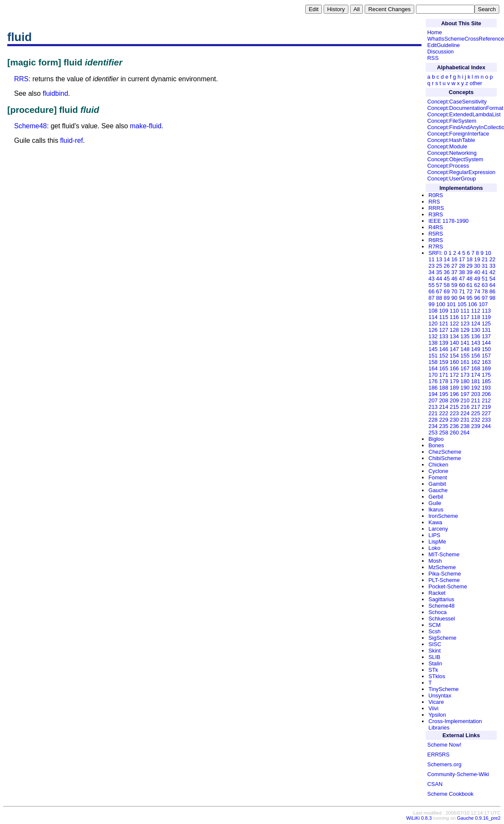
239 (476, 426)
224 (465, 413)
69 (447, 291)
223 (454, 413)
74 (477, 291)
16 (454, 259)
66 (431, 291)
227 (486, 413)
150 (486, 349)
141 (465, 343)
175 (486, 375)
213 (433, 407)
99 (431, 304)
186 (433, 388)
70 (454, 291)
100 (441, 304)
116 (454, 317)
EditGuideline (444, 45)
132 (433, 336)
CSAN (435, 784)
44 (439, 279)
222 (444, 413)
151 (433, 356)
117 (465, 317)
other (476, 83)
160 (454, 362)
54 (492, 279)
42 (492, 272)
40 (477, 272)
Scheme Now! (445, 745)
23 (431, 266)
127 (444, 330)
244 (486, 426)
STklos (437, 676)
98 (492, 298)
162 (476, 362)
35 (439, 272)
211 (476, 400)
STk (433, 670)
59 (454, 285)
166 (454, 368)
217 (476, 407)
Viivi (433, 708)
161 (465, 362)
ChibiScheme (445, 458)
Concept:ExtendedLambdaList (464, 114)
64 (492, 285)
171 (444, 375)
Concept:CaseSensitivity (457, 102)
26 (447, 266)
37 (454, 272)
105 (462, 304)
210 (465, 400)
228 (433, 420)
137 (486, 336)
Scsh (434, 631)
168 (476, 368)
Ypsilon (437, 715)
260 (454, 433)
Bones (436, 445)
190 (465, 388)
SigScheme (442, 638)
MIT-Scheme (444, 554)
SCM (434, 625)
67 (439, 291)
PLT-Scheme (444, 580)
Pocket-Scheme (448, 586)
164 (433, 368)
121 (444, 323)
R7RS (436, 247)
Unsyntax (440, 696)
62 (477, 285)
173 (465, 375)
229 (444, 420)
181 (476, 381)
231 (465, 420)
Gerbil (436, 497)
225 (476, 413)
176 (433, 381)
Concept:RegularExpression (461, 172)
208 (444, 400)
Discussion (441, 52)
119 (486, 317)
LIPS (434, 535)
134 (454, 336)
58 (447, 285)
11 (431, 259)
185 (486, 381)
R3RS (436, 214)
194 (433, 394)
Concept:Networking (452, 153)
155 (465, 356)
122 (454, 323)
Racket (437, 593)
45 (447, 279)
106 (473, 304)
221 (433, 413)
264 (465, 433)
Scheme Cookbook (451, 794)
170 (433, 375)
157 (486, 356)
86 (492, 291)
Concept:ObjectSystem (455, 159)
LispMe (437, 542)
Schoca (438, 612)
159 (444, 362)
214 (444, 407)
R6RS (436, 240)
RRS (21, 79)
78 (485, 291)
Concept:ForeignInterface (458, 134)
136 (476, 336)
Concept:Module (447, 146)
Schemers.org (445, 764)
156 (476, 356)
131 (486, 330)
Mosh (435, 561)
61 (469, 285)
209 (454, 400)
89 (447, 298)
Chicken (438, 465)
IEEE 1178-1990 (448, 221)
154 (454, 356)
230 (454, 420)
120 (433, 323)
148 (465, 349)
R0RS (436, 195)
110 (454, 311)
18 (469, 259)
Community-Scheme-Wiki (458, 774)
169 (486, 368)
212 (486, 400)
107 (483, 304)
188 (444, 388)
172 (454, 375)
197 (465, 394)
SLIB (434, 657)
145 (433, 349)
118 (476, 317)
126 (433, 330)
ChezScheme (445, 452)
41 (485, 272)
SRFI (435, 253)
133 (444, 336)
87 (431, 298)
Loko (434, 548)
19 (477, 259)
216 (465, 407)
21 (485, 259)
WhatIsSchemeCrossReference (466, 39)
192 (476, 388)
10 (488, 253)
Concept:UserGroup (452, 179)
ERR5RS (439, 755)
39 (469, 272)
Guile (435, 503)
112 (476, 311)
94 (462, 298)
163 (486, 362)
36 (447, 272)
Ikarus (436, 509)
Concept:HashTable (451, 140)
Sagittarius (441, 599)
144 (486, 343)
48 (469, 279)
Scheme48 (31, 126)
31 (485, 266)
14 (447, 259)
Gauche (438, 490)
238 (465, 426)
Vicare (436, 702)
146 (444, 349)
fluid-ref (72, 140)
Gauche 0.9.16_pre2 (479, 818)
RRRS (436, 208)
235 (444, 426)
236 (454, 426)
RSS (433, 58)
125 (486, 323)
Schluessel (442, 619)
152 (444, 356)
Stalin (435, 663)
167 (465, 368)
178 (444, 381)
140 (454, 343)
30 (477, 266)
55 (431, 285)
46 (454, 279)
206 (486, 394)
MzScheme (442, 567)
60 (462, 285)
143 (476, 343)
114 (433, 317)
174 (476, 375)
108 (433, 311)
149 (476, 349)
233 (486, 420)
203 (476, 394)
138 (433, 343)
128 (454, 330)
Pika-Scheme (445, 574)
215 (454, 407)
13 (439, 259)
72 (469, 291)
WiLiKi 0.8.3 (419, 818)
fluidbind (56, 93)
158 (433, 362)
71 (462, 291)
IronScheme (443, 516)
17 (462, 259)
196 (454, 394)
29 (469, 266)
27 (454, 266)
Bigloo (436, 439)
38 (462, 272)
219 (486, 407)
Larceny (438, 529)
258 (444, 433)
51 (485, 279)
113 (486, 311)
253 (433, 433)
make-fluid (146, 126)
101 (451, 304)
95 (469, 298)
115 (444, 317)
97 (485, 298)
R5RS (436, 234)
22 (492, 259)
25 (439, 266)
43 (431, 279)
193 (486, 388)
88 (439, 298)
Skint (434, 651)
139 (444, 343)
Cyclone (438, 471)
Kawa (435, 522)
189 (454, 388)
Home (435, 32)
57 (439, 285)
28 (462, 266)
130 (476, 330)
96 (477, 298)
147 (454, 349)
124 (476, 323)
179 (454, 381)
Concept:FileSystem (452, 121)
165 (444, 368)
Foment (438, 477)
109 (444, 311)
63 (485, 285)
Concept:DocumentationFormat (466, 108)
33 (492, 266)
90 (454, 298)
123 (465, 323)
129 (465, 330)
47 (462, 279)
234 (433, 426)
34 (431, 272)
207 (433, 400)
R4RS (436, 227)
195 (444, 394)
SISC (435, 644)
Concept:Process (448, 166)
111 (465, 311)
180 (465, 381)
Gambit (437, 484)
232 (476, 420)
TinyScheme (444, 689)
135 (465, 336)
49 (477, 279)
